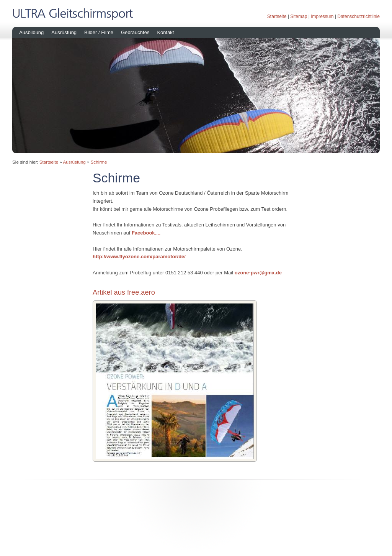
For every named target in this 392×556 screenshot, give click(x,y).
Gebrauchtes (135, 32)
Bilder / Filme (99, 32)
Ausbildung (31, 32)
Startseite (277, 16)
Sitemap (299, 16)
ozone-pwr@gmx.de (258, 273)
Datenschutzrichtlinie (359, 16)
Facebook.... (146, 233)
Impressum (322, 16)
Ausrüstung (64, 32)
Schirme (99, 162)
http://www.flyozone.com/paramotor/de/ (139, 257)
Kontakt (165, 32)
